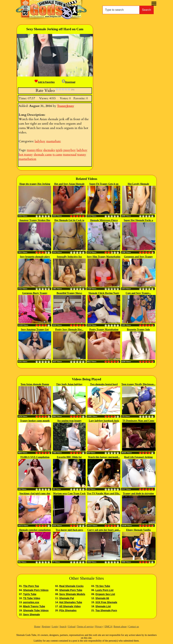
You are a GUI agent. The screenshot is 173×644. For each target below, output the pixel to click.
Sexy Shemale (32, 614)
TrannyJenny (66, 106)
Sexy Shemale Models (72, 594)
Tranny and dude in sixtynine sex (138, 494)
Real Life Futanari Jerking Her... (138, 457)
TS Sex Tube (103, 586)
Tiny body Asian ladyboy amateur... (69, 385)
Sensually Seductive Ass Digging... (69, 257)
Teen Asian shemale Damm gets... (35, 385)
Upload (72, 627)
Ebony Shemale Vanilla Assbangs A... (138, 530)
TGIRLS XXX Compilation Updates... (35, 457)
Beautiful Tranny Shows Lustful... (69, 293)
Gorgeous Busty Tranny (35, 293)
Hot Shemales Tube (71, 602)
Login (55, 627)
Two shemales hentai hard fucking (104, 385)
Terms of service (85, 627)
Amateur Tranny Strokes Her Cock (35, 221)
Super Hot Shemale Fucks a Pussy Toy (138, 221)
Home (37, 627)
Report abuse (120, 627)
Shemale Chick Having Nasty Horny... (104, 293)
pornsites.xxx (31, 602)
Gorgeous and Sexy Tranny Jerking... (138, 257)
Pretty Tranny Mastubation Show (104, 330)
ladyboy (40, 141)
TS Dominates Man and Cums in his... (138, 421)
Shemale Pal (67, 598)
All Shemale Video (70, 606)
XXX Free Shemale (106, 602)
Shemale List (103, 606)
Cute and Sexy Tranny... (138, 293)
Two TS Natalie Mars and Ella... (104, 494)
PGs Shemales (68, 610)
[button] (55, 55)
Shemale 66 (102, 598)
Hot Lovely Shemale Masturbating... (138, 184)
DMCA (108, 627)
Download (69, 82)
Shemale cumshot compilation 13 (35, 530)
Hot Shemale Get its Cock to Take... (69, 221)
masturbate (53, 141)
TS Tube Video (32, 598)
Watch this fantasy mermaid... (104, 457)
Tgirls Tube (30, 594)
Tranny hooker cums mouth (35, 421)
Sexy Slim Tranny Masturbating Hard (104, 257)
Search (147, 10)
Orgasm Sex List (105, 594)
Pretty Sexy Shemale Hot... (69, 330)
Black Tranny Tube (34, 606)
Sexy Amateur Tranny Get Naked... (35, 330)
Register (46, 627)
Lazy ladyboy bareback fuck (104, 421)
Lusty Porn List (104, 590)
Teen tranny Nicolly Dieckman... (138, 384)
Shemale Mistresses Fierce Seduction (104, 221)
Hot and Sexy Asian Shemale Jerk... (69, 184)
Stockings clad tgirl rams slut (35, 494)
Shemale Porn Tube (71, 590)
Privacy (99, 627)
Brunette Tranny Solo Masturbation (138, 330)
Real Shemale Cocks (71, 586)
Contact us (134, 627)
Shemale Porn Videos (36, 590)
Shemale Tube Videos (36, 610)
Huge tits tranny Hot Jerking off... (35, 184)
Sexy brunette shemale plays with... (35, 257)
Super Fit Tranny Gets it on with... (104, 184)
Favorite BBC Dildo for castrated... (69, 457)
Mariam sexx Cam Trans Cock (69, 494)
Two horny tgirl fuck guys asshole (69, 530)
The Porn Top (31, 586)
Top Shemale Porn (106, 610)
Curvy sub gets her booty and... (104, 530)
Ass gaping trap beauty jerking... (69, 421)
